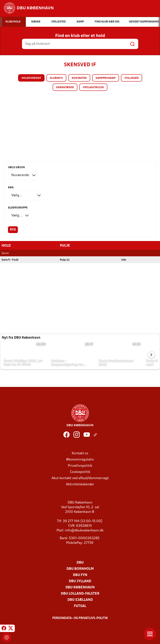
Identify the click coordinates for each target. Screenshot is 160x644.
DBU (80, 563)
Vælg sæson (16, 167)
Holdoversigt (31, 78)
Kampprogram (106, 78)
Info (124, 260)
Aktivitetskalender (80, 484)
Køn (11, 188)
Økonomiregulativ (80, 460)
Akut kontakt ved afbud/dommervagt (80, 478)
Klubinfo (56, 78)
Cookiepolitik (80, 472)
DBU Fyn (80, 575)
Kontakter (79, 78)
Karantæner (65, 87)
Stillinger (132, 78)
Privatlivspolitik (80, 466)
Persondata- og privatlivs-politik (80, 618)
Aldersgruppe (18, 208)
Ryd (13, 230)
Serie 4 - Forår (10, 260)
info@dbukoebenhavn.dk (84, 531)
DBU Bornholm (80, 569)
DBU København (80, 588)
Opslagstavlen (93, 87)
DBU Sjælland (80, 600)
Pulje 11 (65, 260)
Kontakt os (80, 453)
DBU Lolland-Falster (80, 594)
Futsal (80, 606)
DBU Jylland (80, 581)
